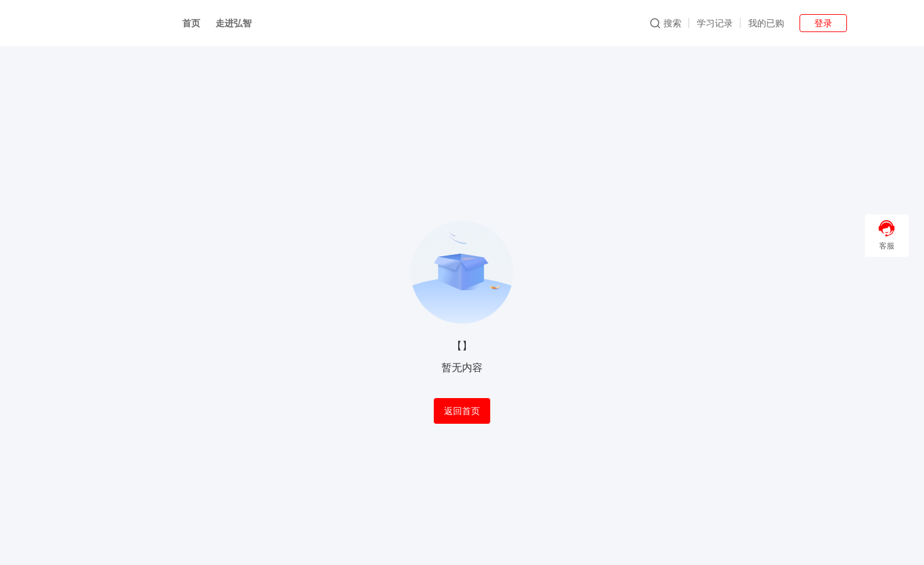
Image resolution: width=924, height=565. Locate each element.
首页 (191, 23)
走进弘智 (234, 23)
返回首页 (462, 411)
